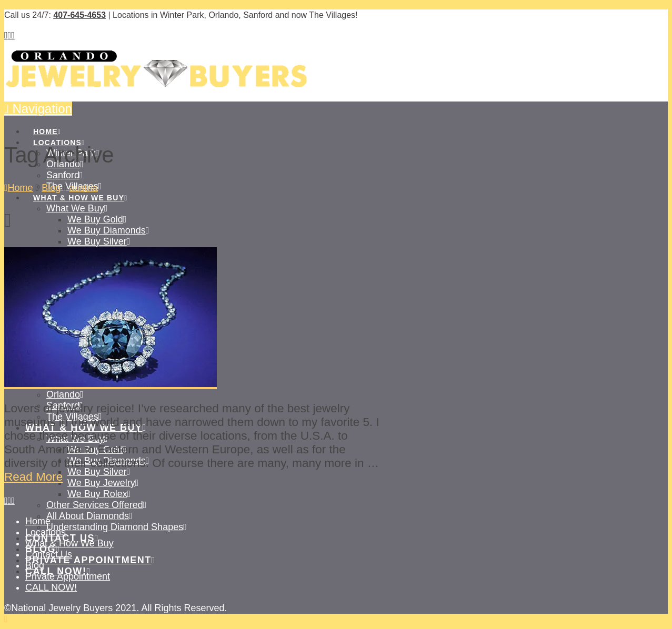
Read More (33, 477)
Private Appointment (68, 576)
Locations (46, 532)
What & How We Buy (69, 543)
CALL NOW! (51, 587)
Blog (35, 565)
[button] (38, 109)
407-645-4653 (79, 15)
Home (38, 521)
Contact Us (49, 554)
